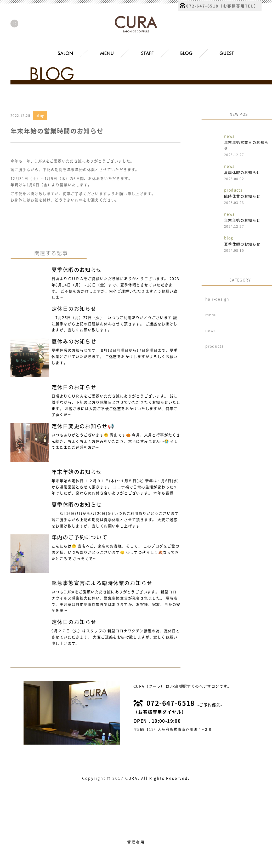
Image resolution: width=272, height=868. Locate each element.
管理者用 (136, 842)
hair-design (217, 299)
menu (211, 315)
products (214, 346)
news (211, 330)
